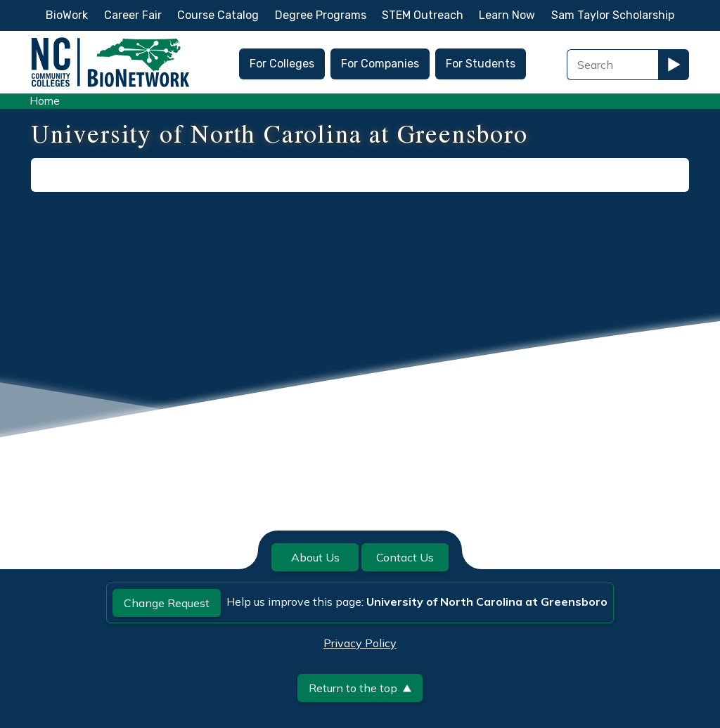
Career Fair (133, 15)
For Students (481, 64)
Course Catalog (218, 15)
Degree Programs (321, 15)
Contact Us (405, 557)
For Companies (380, 64)
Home (45, 101)
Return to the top (360, 688)
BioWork (67, 15)
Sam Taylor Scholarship (613, 15)
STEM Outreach (423, 15)
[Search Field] (612, 65)
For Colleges (282, 64)
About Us (315, 557)
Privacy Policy (360, 643)
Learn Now (507, 15)
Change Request (167, 603)
